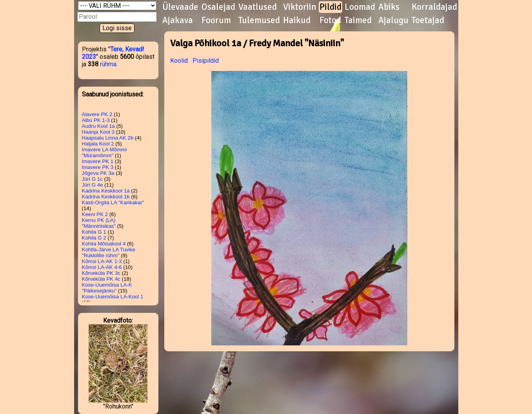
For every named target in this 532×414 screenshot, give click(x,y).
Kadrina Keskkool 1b (106, 197)
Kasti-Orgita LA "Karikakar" (113, 202)
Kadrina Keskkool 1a (106, 191)
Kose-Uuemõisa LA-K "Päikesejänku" (107, 288)
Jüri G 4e (93, 185)
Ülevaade (180, 7)
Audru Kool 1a (98, 126)
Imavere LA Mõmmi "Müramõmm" (104, 153)
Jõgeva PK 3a (98, 173)
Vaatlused (258, 7)
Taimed (358, 20)
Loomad (360, 7)
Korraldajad (434, 7)
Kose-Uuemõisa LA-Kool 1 (113, 297)
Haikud (297, 20)
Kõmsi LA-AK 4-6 (102, 267)
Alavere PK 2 (97, 114)
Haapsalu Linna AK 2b (108, 138)
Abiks (389, 7)
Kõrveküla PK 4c (101, 279)
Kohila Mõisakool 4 (104, 244)
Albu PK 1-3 (96, 120)
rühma (108, 64)
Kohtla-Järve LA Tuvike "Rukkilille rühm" (109, 252)
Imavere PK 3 (98, 167)
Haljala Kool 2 (98, 144)
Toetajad (428, 20)
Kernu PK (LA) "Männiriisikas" (99, 223)
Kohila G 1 (94, 232)
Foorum (216, 20)
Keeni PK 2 (95, 214)
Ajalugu (393, 20)
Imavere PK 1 (98, 161)
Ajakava (178, 20)
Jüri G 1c (92, 179)
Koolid (179, 61)
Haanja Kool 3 (98, 132)
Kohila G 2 (94, 238)
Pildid (330, 7)
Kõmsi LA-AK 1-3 (102, 261)
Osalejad (218, 7)
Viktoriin (300, 7)
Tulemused (259, 20)
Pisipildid (206, 61)
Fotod (330, 20)
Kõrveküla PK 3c (101, 273)
